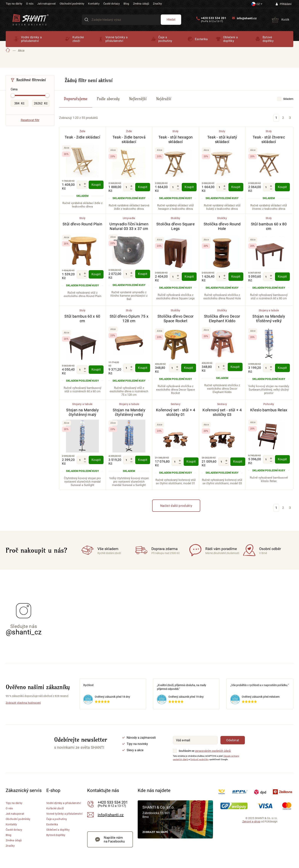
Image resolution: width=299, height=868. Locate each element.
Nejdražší (164, 99)
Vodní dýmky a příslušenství (31, 39)
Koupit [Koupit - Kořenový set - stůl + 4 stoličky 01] (191, 462)
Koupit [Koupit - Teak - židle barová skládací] (143, 187)
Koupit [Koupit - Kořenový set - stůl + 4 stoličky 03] (238, 462)
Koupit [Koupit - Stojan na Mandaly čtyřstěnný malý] (96, 460)
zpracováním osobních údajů (213, 751)
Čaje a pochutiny (165, 39)
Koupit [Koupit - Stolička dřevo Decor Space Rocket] (189, 368)
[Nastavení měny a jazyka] (257, 4)
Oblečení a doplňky (230, 39)
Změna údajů (141, 4)
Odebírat (233, 740)
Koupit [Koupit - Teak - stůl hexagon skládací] (189, 187)
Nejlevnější (138, 99)
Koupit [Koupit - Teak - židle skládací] (96, 185)
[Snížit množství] (85, 187)
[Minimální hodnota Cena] (19, 103)
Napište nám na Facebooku (114, 839)
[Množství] (80, 185)
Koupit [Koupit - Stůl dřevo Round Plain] (96, 274)
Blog (126, 4)
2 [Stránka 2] (283, 118)
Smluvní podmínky (199, 759)
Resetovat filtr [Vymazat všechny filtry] (30, 120)
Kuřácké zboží (78, 39)
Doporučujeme (76, 99)
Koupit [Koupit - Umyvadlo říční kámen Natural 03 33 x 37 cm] (143, 274)
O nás (30, 4)
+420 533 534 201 (214, 18)
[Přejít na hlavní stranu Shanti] (31, 19)
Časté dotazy (112, 4)
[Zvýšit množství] (85, 184)
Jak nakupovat (46, 4)
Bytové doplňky (268, 39)
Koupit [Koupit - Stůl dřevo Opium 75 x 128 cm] (143, 368)
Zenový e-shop (251, 822)
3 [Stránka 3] (290, 118)
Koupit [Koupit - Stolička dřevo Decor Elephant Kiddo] (235, 367)
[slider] (13, 95)
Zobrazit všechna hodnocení (23, 703)
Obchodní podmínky (72, 4)
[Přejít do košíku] (281, 20)
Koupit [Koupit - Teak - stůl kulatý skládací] (236, 187)
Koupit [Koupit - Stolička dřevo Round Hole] (236, 277)
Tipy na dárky (14, 4)
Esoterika (201, 39)
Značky (157, 4)
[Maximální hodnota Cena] (41, 103)
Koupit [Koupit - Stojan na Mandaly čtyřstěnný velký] (143, 460)
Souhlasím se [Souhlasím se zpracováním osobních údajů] (186, 751)
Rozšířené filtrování (31, 80)
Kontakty (94, 4)
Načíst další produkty (176, 506)
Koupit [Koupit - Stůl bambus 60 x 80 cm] (282, 277)
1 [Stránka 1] (276, 118)
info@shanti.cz (247, 18)
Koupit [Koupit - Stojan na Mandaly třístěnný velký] (282, 368)
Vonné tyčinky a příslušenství (117, 39)
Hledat (171, 20)
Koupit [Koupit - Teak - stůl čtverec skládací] (282, 187)
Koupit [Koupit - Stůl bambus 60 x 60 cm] (96, 370)
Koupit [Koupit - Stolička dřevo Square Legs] (189, 277)
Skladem (288, 99)
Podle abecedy (108, 99)
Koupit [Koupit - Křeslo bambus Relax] (282, 459)
